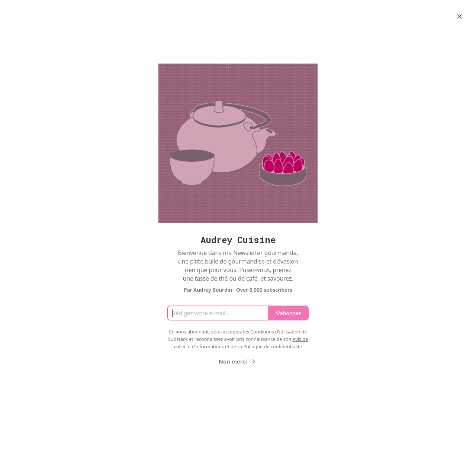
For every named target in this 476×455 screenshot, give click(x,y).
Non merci (238, 361)
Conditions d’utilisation (275, 332)
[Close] (460, 16)
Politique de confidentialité (273, 346)
